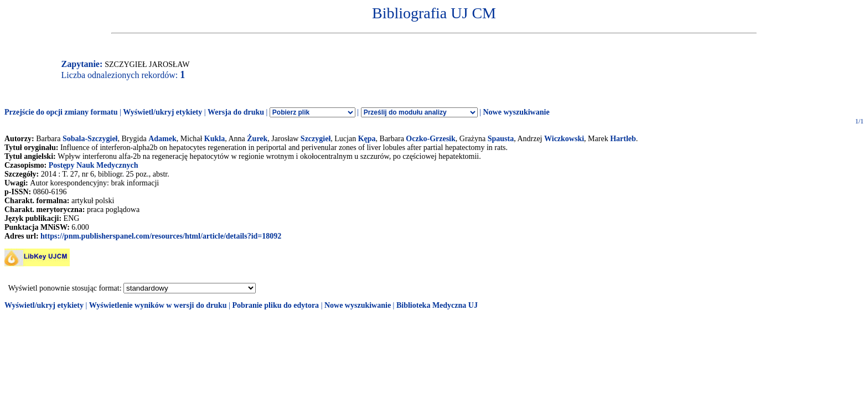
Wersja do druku (236, 112)
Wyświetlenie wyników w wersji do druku (158, 305)
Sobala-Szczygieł (90, 139)
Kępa (367, 139)
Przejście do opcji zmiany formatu (61, 112)
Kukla (215, 139)
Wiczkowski (564, 139)
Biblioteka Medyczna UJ (437, 305)
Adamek (162, 139)
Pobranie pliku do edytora (275, 305)
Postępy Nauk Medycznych (94, 165)
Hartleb (623, 139)
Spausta (501, 139)
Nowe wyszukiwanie (516, 112)
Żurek (257, 139)
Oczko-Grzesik (430, 139)
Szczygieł (316, 139)
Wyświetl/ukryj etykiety (162, 112)
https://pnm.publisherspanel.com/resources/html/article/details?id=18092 (161, 236)
